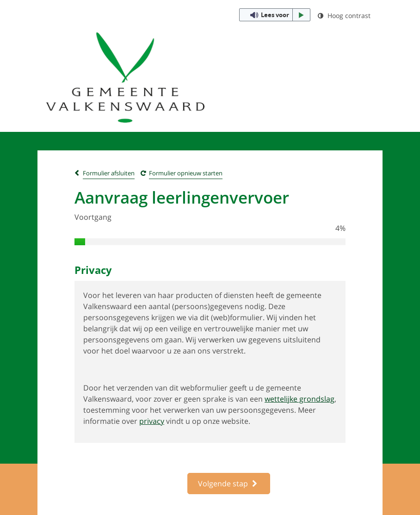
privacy (152, 421)
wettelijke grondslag (300, 399)
